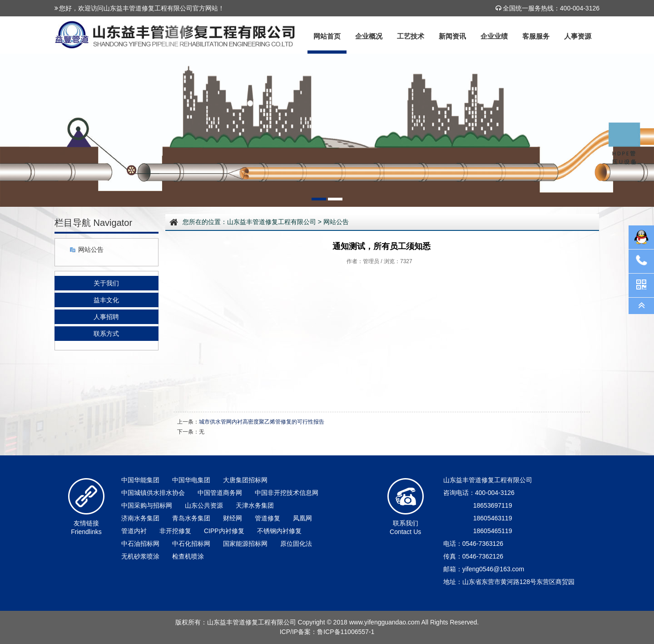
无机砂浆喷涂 (140, 556)
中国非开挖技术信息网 (287, 493)
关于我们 (106, 283)
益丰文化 (106, 300)
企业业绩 (494, 36)
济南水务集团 (140, 518)
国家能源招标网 (245, 544)
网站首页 (327, 36)
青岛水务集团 (191, 518)
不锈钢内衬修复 (279, 531)
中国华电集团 (191, 480)
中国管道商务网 (220, 493)
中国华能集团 (140, 480)
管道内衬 (134, 531)
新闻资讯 (452, 36)
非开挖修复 (175, 531)
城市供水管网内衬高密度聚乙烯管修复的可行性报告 (262, 422)
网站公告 (91, 250)
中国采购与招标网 (147, 505)
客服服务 (536, 36)
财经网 (233, 518)
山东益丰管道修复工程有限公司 (272, 222)
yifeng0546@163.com (493, 569)
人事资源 (578, 36)
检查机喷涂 (188, 556)
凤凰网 (302, 518)
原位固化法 (296, 544)
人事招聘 (106, 317)
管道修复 (268, 518)
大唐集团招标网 (245, 480)
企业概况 (369, 36)
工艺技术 (411, 36)
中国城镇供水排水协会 (153, 493)
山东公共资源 (204, 505)
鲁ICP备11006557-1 (346, 632)
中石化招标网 (191, 544)
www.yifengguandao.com (385, 622)
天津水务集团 (255, 505)
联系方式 (106, 334)
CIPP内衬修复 (224, 531)
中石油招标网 (140, 544)
